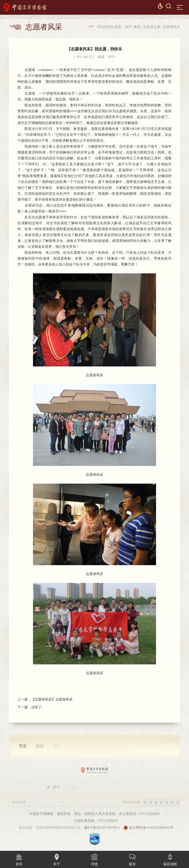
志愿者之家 (152, 27)
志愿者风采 (172, 27)
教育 (137, 27)
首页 (128, 27)
